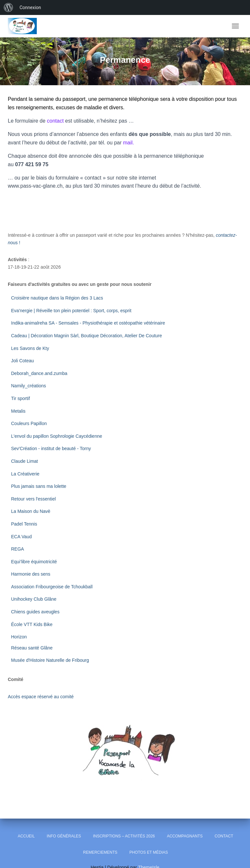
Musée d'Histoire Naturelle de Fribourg (50, 660)
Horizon (20, 637)
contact (55, 121)
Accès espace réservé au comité (41, 697)
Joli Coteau (22, 361)
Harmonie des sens (31, 574)
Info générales (64, 836)
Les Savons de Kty (30, 348)
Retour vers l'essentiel (33, 499)
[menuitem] (8, 7)
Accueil (26, 836)
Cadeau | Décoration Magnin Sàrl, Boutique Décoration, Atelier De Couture (87, 336)
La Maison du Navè (31, 511)
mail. (129, 143)
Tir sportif (21, 398)
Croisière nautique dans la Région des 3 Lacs (57, 298)
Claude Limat (25, 461)
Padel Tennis (24, 524)
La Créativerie (25, 474)
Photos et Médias (148, 852)
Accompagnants (185, 836)
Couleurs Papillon (29, 423)
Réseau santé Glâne (32, 648)
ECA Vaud (21, 537)
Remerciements (100, 852)
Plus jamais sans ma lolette (39, 486)
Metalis (18, 411)
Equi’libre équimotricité (34, 562)
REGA (18, 549)
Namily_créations (29, 386)
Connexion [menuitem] (30, 7)
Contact (224, 836)
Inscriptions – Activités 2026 (124, 836)
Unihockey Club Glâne (34, 599)
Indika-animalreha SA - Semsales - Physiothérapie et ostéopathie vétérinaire (88, 323)
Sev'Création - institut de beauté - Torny (51, 448)
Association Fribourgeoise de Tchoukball (52, 587)
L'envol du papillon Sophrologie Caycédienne (57, 436)
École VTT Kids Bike (32, 624)
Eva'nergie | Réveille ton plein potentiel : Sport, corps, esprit (71, 311)
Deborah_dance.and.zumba (39, 373)
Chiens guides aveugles (36, 612)
